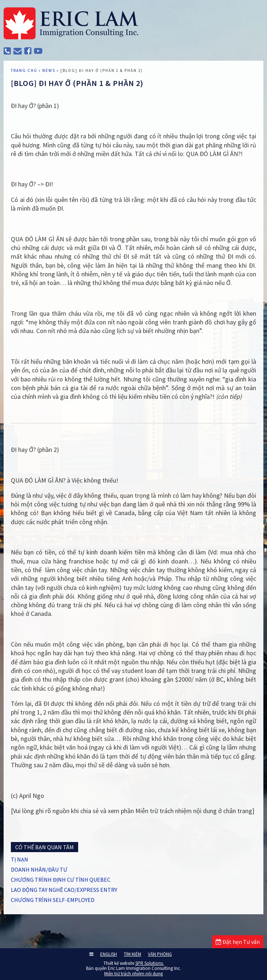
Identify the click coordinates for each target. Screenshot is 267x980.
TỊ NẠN (20, 859)
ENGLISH (109, 954)
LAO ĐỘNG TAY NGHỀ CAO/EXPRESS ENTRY (64, 890)
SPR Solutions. (150, 963)
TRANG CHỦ (24, 70)
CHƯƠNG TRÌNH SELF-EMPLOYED (53, 900)
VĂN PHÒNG (160, 954)
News (49, 70)
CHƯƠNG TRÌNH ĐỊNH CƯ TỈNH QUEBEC (61, 880)
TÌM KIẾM (132, 954)
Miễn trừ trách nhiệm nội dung (133, 974)
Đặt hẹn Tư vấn (238, 942)
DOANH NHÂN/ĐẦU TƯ (39, 869)
